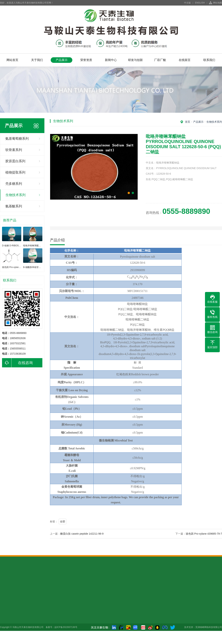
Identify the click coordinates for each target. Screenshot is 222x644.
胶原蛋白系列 (15, 161)
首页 (188, 122)
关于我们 (37, 60)
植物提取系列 (15, 172)
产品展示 (62, 60)
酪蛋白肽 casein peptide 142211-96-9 (82, 534)
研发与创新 (135, 60)
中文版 (187, 3)
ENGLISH (200, 3)
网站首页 (12, 60)
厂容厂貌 (160, 60)
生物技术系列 (16, 195)
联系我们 (209, 60)
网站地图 (218, 3)
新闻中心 (111, 60)
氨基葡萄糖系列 (17, 139)
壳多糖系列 (14, 184)
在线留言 (185, 60)
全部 (63, 521)
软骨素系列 (14, 150)
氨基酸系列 (14, 206)
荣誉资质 (86, 60)
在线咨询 (17, 363)
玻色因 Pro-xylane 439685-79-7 (204, 534)
